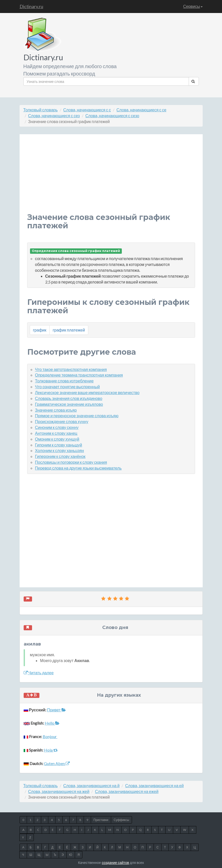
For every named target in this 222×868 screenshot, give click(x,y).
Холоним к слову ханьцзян (60, 450)
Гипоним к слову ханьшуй (59, 445)
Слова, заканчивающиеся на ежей (127, 791)
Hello (52, 723)
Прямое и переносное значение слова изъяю (77, 416)
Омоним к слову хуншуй (57, 439)
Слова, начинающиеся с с (87, 110)
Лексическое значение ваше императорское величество (87, 392)
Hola (51, 750)
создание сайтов (115, 863)
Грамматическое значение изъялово (69, 404)
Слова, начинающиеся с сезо (112, 116)
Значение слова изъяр (56, 410)
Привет (56, 710)
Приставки (101, 820)
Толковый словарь (41, 110)
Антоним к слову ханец (56, 433)
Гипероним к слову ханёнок (60, 456)
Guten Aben (57, 763)
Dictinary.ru (31, 6)
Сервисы (193, 6)
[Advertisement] (111, 177)
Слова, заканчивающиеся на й (91, 785)
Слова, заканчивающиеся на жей (59, 791)
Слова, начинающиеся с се (141, 110)
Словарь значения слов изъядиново (69, 398)
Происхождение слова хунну (62, 421)
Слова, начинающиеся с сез (54, 116)
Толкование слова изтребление (64, 381)
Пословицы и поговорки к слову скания (71, 462)
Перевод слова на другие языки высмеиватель (78, 468)
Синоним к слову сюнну (57, 427)
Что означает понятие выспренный (68, 387)
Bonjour (50, 736)
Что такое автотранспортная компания (71, 369)
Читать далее (39, 673)
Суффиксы (121, 820)
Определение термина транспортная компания (79, 375)
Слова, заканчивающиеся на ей (154, 785)
